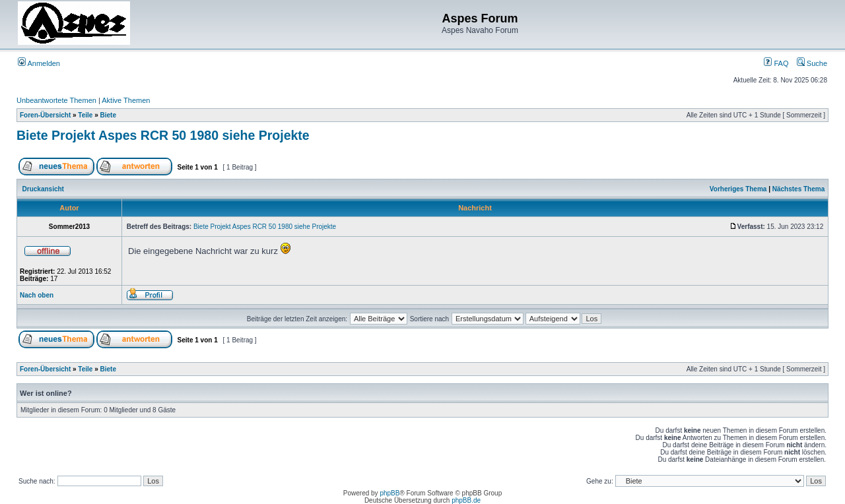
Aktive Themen (126, 100)
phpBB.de (466, 500)
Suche (812, 63)
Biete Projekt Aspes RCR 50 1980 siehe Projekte (163, 135)
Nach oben (37, 295)
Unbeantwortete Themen (56, 100)
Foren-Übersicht (45, 115)
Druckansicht (43, 189)
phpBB (389, 493)
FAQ (776, 63)
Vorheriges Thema (738, 189)
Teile (85, 115)
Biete (108, 115)
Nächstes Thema (798, 189)
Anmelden (39, 63)
